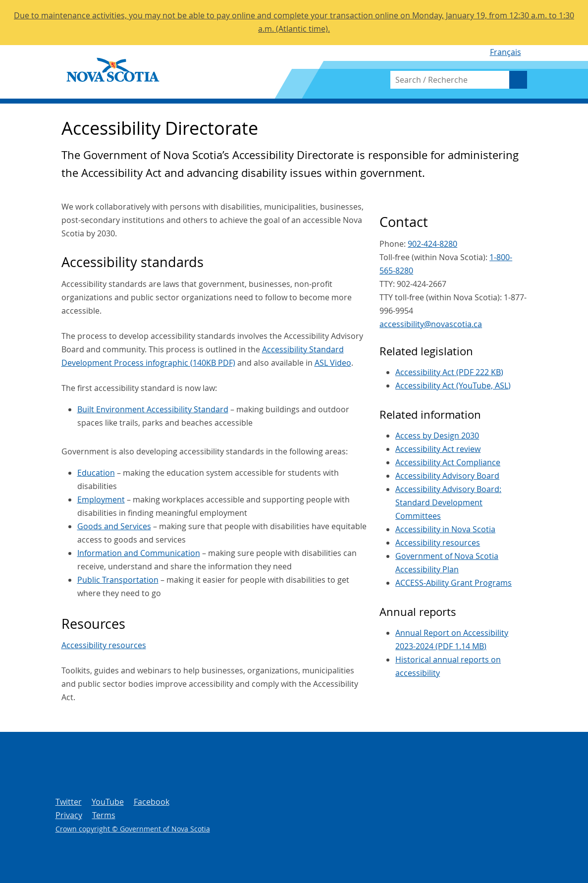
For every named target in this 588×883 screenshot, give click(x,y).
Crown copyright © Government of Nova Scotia (133, 829)
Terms (104, 815)
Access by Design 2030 (437, 436)
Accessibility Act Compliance (448, 462)
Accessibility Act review (438, 449)
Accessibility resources (104, 645)
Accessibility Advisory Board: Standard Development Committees (448, 502)
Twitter (69, 802)
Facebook (152, 802)
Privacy (69, 815)
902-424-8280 (432, 244)
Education (96, 473)
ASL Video (333, 363)
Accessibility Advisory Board (447, 476)
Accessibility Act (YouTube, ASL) (453, 386)
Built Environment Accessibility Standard (153, 409)
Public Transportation (118, 580)
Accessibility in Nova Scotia (445, 529)
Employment (101, 499)
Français (506, 52)
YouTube (108, 802)
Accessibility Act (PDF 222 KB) (449, 372)
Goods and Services (114, 526)
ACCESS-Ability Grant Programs (454, 583)
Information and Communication (139, 553)
